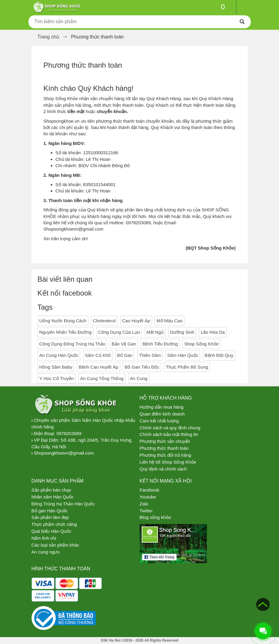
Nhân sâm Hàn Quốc (53, 497)
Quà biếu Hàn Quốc (52, 531)
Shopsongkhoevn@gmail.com (64, 453)
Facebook (150, 490)
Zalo (144, 504)
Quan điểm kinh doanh (162, 414)
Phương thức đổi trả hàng (165, 455)
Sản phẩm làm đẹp (50, 517)
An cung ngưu (46, 552)
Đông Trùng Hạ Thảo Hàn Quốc (63, 504)
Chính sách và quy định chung (170, 428)
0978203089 (69, 433)
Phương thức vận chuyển (165, 441)
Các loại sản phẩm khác (55, 545)
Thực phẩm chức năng (54, 524)
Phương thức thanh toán (83, 65)
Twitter (146, 511)
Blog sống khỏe (155, 517)
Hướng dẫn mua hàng (162, 407)
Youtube (148, 497)
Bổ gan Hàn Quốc (50, 511)
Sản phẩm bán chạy (51, 490)
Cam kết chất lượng (159, 421)
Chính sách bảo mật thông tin (169, 434)
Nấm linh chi (44, 538)
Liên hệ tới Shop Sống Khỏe (168, 462)
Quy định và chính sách (163, 469)
